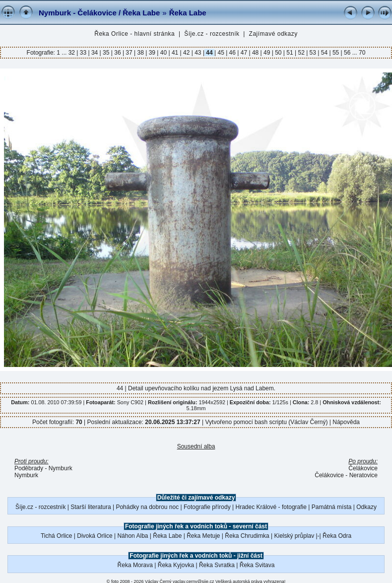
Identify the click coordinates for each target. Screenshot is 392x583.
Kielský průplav (294, 536)
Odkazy (366, 507)
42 (187, 53)
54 (324, 53)
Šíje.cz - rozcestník (212, 34)
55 (336, 53)
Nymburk (26, 475)
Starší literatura (91, 507)
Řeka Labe (188, 13)
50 (278, 53)
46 (232, 53)
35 (106, 53)
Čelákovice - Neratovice (346, 475)
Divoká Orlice (95, 536)
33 (83, 53)
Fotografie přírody (207, 507)
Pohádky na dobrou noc (147, 507)
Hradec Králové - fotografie (271, 507)
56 (347, 53)
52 (301, 53)
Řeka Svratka (217, 565)
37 (129, 53)
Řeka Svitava (257, 565)
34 (95, 53)
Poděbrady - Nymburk (43, 468)
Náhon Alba (132, 536)
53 (313, 53)
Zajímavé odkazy (273, 34)
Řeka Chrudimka (247, 536)
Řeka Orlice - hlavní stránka (134, 34)
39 (152, 53)
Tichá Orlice (57, 536)
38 (140, 53)
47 (244, 53)
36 (118, 53)
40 (163, 53)
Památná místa (332, 507)
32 (73, 53)
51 (290, 53)
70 (362, 53)
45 (221, 53)
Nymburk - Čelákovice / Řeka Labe (99, 13)
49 (267, 53)
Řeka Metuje (203, 536)
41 (175, 53)
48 (256, 53)
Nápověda (346, 422)
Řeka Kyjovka (176, 565)
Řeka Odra (337, 536)
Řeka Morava (135, 565)
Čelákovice (363, 468)
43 (198, 53)
